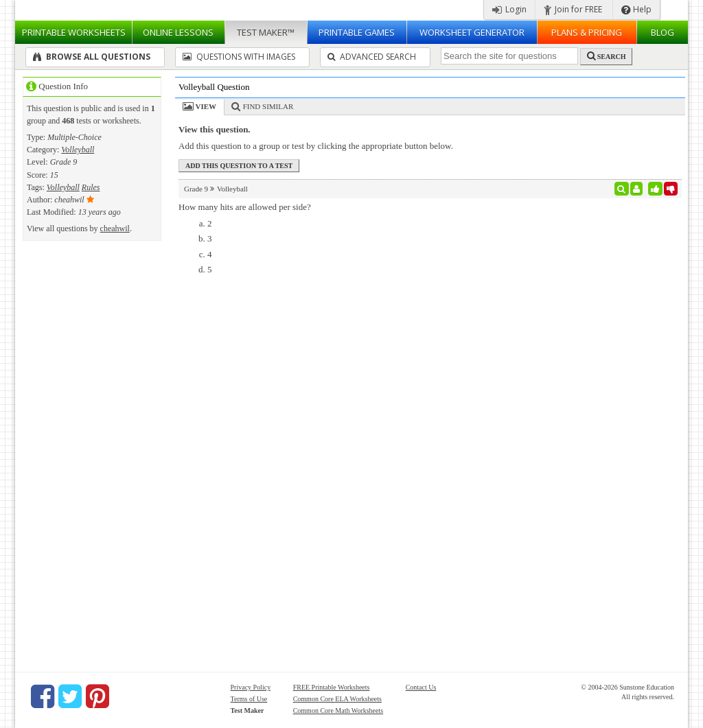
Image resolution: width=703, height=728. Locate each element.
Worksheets (74, 32)
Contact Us (421, 687)
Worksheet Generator (472, 32)
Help (636, 9)
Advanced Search (372, 57)
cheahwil (115, 228)
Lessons (178, 32)
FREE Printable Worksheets (332, 687)
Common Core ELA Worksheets (337, 699)
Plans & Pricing (587, 32)
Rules (91, 187)
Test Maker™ (266, 32)
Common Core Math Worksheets (338, 711)
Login (509, 9)
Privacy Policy (251, 687)
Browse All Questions (92, 57)
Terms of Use (249, 699)
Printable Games (357, 32)
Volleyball (78, 150)
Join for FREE (573, 9)
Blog (662, 32)
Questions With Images (239, 57)
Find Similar (268, 106)
